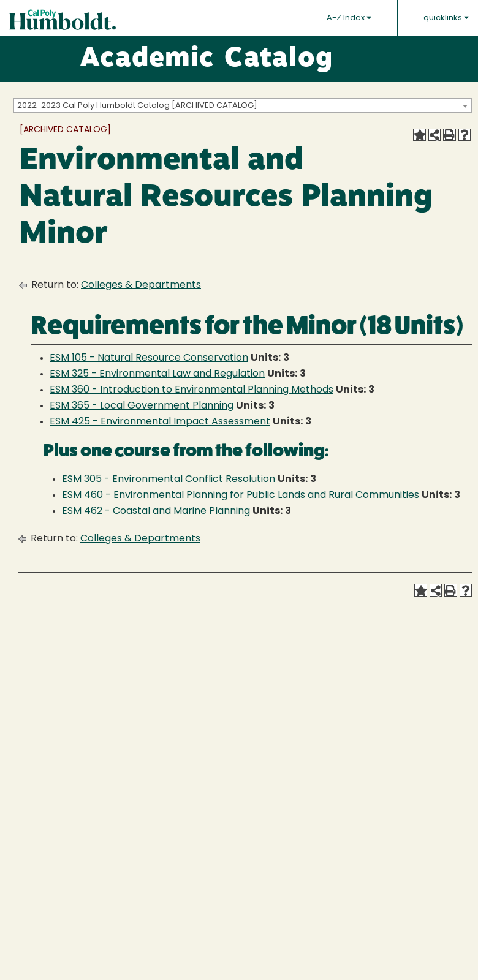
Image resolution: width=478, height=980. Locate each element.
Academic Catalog (206, 59)
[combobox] (243, 105)
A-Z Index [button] (349, 18)
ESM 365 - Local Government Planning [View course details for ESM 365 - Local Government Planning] (142, 406)
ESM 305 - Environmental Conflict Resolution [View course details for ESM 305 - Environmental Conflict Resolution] (169, 480)
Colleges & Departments (141, 285)
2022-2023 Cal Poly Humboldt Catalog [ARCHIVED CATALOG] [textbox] (137, 106)
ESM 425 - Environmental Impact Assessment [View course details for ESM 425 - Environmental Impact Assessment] (160, 422)
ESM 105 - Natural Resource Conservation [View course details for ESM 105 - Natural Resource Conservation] (149, 358)
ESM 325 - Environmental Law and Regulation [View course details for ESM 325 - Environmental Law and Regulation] (157, 374)
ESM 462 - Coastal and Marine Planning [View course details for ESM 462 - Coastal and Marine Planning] (156, 511)
